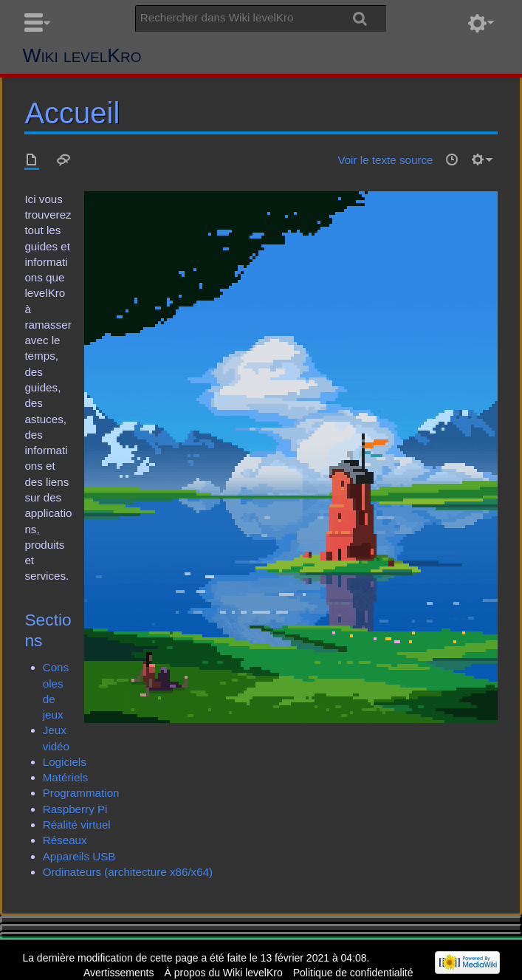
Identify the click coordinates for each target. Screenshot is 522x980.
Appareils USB (79, 856)
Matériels (66, 777)
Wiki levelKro (82, 55)
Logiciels (65, 762)
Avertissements (119, 973)
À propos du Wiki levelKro (223, 973)
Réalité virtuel (77, 825)
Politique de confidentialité (353, 973)
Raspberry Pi (75, 809)
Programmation (81, 793)
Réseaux (65, 840)
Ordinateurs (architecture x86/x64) (128, 872)
